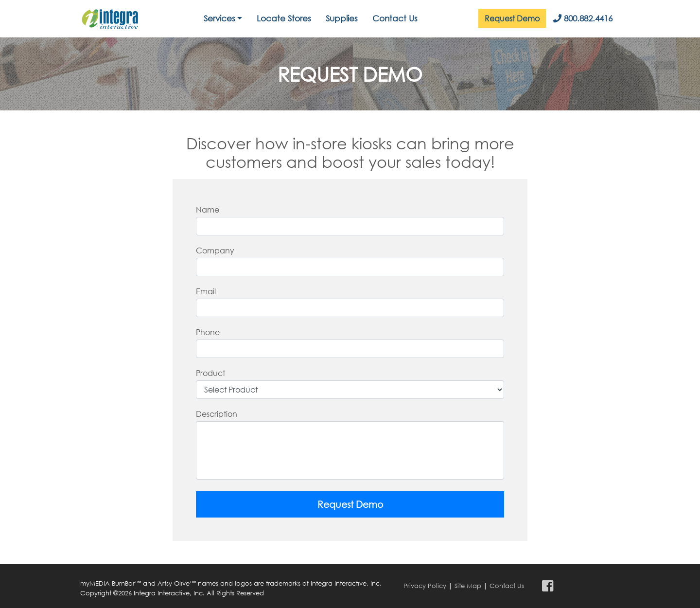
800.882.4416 (583, 18)
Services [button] (219, 18)
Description (217, 414)
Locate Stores (284, 18)
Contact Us (395, 18)
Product (210, 373)
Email (206, 291)
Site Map (468, 586)
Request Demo (512, 18)
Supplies (342, 18)
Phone (208, 332)
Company (215, 250)
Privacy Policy (425, 586)
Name (208, 209)
